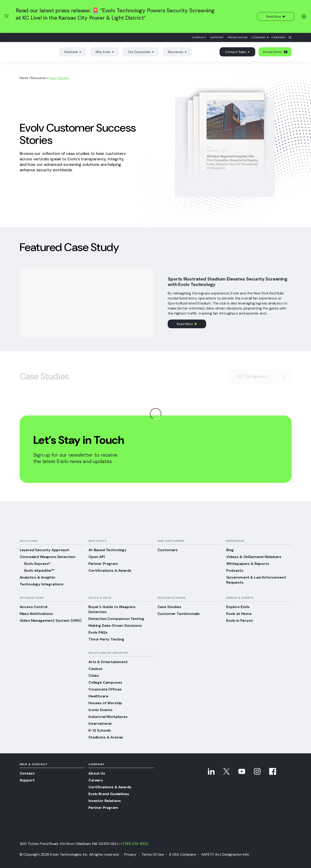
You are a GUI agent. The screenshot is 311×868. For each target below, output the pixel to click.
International (100, 724)
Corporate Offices (105, 689)
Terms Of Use (153, 854)
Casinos (96, 669)
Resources (177, 52)
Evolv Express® (37, 564)
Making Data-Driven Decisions (115, 626)
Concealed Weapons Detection (48, 557)
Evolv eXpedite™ (39, 570)
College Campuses (105, 682)
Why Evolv (105, 52)
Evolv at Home (239, 614)
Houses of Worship (105, 703)
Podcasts (235, 570)
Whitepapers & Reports (248, 564)
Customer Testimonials (179, 614)
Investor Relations (105, 801)
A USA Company (183, 854)
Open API (97, 557)
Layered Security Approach (44, 550)
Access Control (34, 607)
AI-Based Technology (108, 550)
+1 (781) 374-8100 (133, 844)
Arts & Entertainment (108, 662)
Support (217, 37)
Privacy (130, 854)
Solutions (73, 52)
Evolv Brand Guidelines (109, 794)
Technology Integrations (42, 584)
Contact (199, 37)
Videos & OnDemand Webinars (254, 557)
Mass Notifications (36, 614)
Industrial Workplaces (108, 717)
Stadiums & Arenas (106, 737)
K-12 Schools (100, 730)
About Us (97, 773)
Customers (168, 550)
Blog (230, 550)
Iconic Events (100, 710)
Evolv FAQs (98, 632)
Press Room (238, 37)
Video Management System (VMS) (51, 621)
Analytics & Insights (38, 577)
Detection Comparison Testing (116, 619)
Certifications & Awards (110, 570)
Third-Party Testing (106, 639)
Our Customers (141, 52)
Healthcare (98, 696)
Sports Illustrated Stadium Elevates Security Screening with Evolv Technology (227, 282)
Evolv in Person (240, 621)
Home (24, 78)
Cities (94, 676)
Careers (278, 37)
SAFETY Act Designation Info (225, 854)
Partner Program (103, 564)
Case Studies (169, 607)
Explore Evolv (238, 607)
